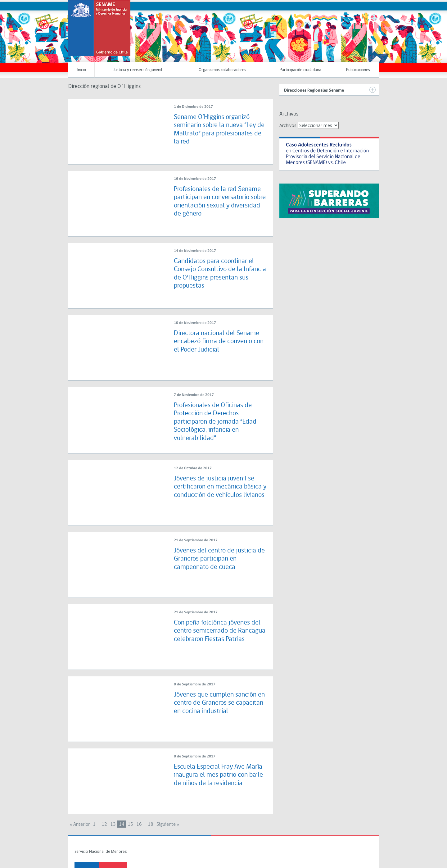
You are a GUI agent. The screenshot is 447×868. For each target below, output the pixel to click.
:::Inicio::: (81, 70)
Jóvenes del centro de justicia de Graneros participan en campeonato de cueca (219, 559)
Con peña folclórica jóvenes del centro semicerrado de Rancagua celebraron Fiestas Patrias (220, 631)
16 (139, 825)
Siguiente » (168, 825)
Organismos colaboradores (222, 70)
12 (104, 825)
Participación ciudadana (300, 70)
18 (151, 825)
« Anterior (80, 825)
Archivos (288, 125)
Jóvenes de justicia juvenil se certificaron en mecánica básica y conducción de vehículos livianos (220, 487)
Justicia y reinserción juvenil (138, 70)
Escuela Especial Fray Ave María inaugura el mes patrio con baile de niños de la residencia (218, 775)
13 (113, 825)
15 (130, 825)
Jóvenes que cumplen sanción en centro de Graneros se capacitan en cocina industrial (219, 703)
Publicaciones (358, 70)
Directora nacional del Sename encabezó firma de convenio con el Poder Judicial (219, 342)
